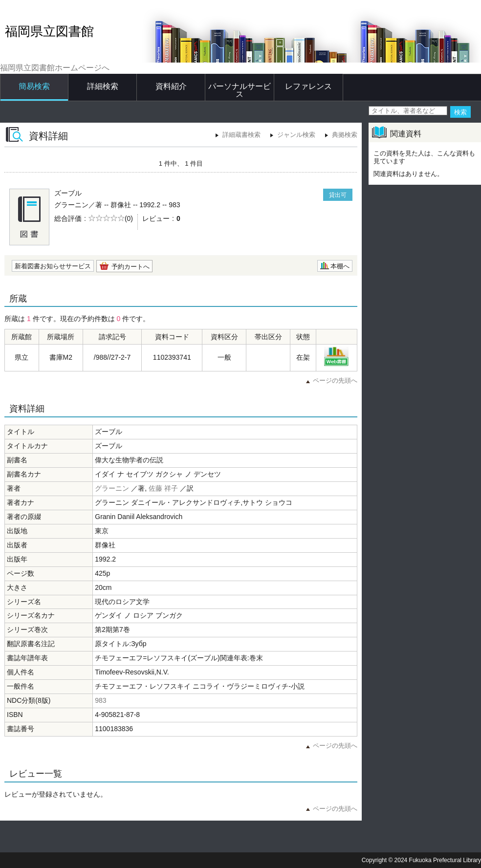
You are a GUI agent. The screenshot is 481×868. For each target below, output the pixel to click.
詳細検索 (103, 86)
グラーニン (112, 488)
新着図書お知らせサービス (53, 266)
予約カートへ (131, 267)
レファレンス (308, 86)
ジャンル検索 (296, 135)
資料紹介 (171, 86)
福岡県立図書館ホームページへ (55, 68)
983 (100, 700)
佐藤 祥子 (163, 488)
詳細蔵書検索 (241, 135)
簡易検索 (34, 86)
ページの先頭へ (335, 380)
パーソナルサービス (240, 90)
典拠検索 (345, 135)
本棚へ (340, 266)
